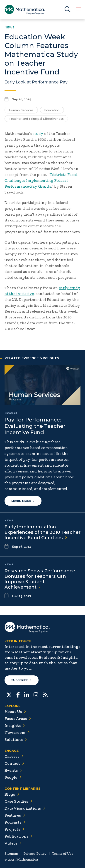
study (38, 134)
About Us (15, 711)
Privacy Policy (35, 853)
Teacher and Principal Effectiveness (36, 119)
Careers (14, 756)
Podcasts (15, 822)
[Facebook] (18, 694)
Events (13, 770)
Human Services (21, 110)
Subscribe (22, 680)
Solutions (16, 739)
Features (15, 815)
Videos (13, 843)
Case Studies (18, 801)
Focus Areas (18, 718)
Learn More (23, 501)
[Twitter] (9, 694)
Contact (14, 763)
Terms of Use (63, 853)
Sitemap (11, 853)
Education (52, 110)
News (10, 27)
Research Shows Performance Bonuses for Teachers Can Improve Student (40, 579)
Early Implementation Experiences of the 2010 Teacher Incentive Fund (42, 532)
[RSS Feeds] (45, 694)
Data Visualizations (25, 808)
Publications (19, 836)
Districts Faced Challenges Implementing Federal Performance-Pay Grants (41, 180)
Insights (15, 725)
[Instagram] (36, 694)
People (13, 777)
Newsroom (17, 732)
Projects (15, 829)
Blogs (12, 794)
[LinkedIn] (27, 694)
